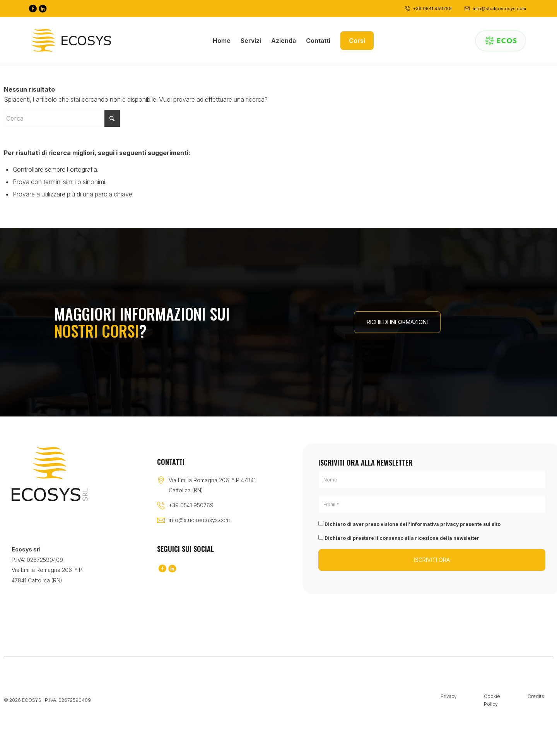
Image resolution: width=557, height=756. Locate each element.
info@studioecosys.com (199, 520)
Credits (536, 696)
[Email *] (432, 505)
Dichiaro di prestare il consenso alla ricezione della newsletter (399, 538)
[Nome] (432, 480)
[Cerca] (62, 118)
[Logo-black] (71, 41)
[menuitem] (222, 41)
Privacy (449, 696)
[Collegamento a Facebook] (32, 9)
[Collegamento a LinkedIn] (43, 9)
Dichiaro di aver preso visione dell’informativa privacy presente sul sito (409, 524)
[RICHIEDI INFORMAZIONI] (397, 322)
